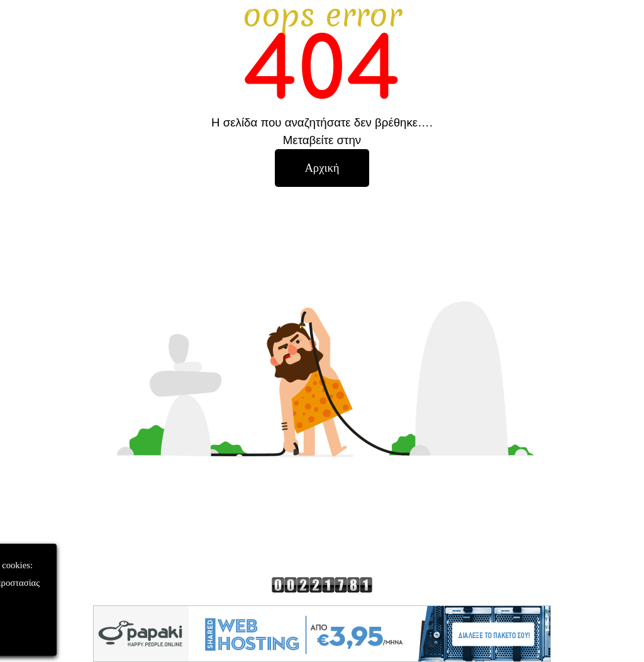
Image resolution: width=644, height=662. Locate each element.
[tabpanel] (322, 75)
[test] (322, 168)
